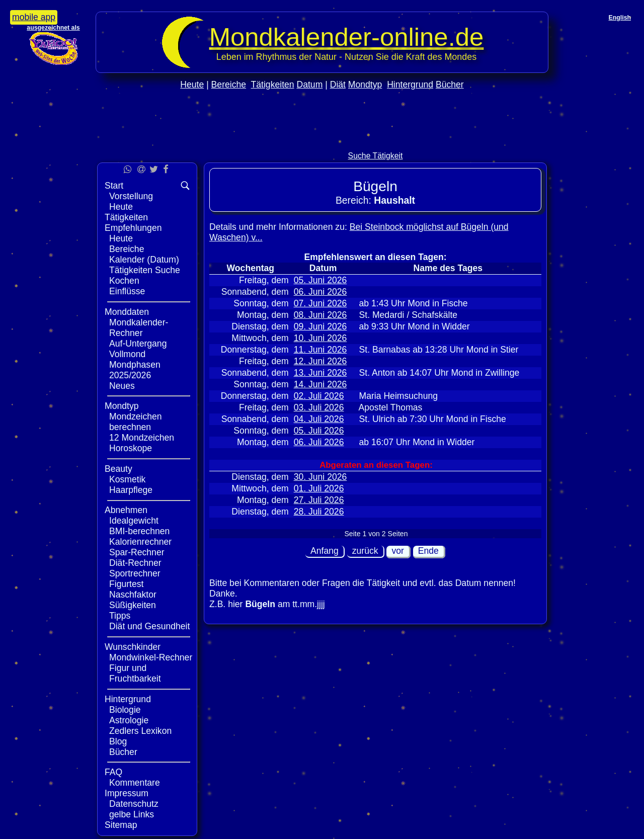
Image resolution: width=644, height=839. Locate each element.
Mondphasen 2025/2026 (135, 370)
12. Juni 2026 (320, 361)
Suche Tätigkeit (376, 156)
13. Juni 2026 (320, 373)
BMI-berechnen (139, 531)
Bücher (450, 85)
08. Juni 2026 (320, 315)
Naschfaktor (133, 595)
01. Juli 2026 (319, 488)
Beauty (118, 469)
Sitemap (121, 825)
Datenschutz (134, 804)
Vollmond (127, 354)
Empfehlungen (133, 228)
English (620, 18)
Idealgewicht (134, 521)
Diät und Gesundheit (149, 626)
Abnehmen (126, 510)
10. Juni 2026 (320, 338)
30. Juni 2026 (320, 477)
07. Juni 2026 (320, 303)
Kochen (124, 281)
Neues (122, 386)
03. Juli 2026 (319, 407)
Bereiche (229, 85)
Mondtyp (365, 85)
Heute (192, 85)
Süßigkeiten (133, 605)
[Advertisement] (322, 142)
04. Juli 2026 (319, 419)
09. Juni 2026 (320, 326)
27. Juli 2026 (319, 500)
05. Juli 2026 (319, 431)
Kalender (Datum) (144, 260)
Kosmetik (127, 479)
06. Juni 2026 (320, 292)
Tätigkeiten (273, 85)
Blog (118, 741)
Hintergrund (410, 85)
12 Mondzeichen (142, 438)
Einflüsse (127, 291)
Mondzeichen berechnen (136, 422)
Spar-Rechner (137, 552)
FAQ (113, 772)
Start (114, 186)
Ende (428, 551)
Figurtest (126, 584)
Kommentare (135, 783)
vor (397, 551)
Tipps (120, 616)
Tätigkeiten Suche (145, 270)
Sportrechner (135, 573)
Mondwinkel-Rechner (151, 657)
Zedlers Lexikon (140, 731)
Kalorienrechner (140, 542)
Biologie (125, 710)
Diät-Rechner (135, 563)
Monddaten (127, 312)
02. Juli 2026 (319, 396)
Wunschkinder (133, 647)
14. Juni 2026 (320, 384)
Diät (338, 85)
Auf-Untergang (138, 344)
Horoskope (131, 448)
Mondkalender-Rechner (139, 328)
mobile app (34, 17)
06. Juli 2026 (319, 442)
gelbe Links (132, 814)
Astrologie (129, 720)
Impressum (127, 793)
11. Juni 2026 (320, 350)
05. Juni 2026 (320, 280)
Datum (309, 85)
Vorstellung (131, 196)
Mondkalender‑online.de (347, 37)
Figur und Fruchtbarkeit (135, 673)
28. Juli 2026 (319, 512)
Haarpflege (131, 490)
